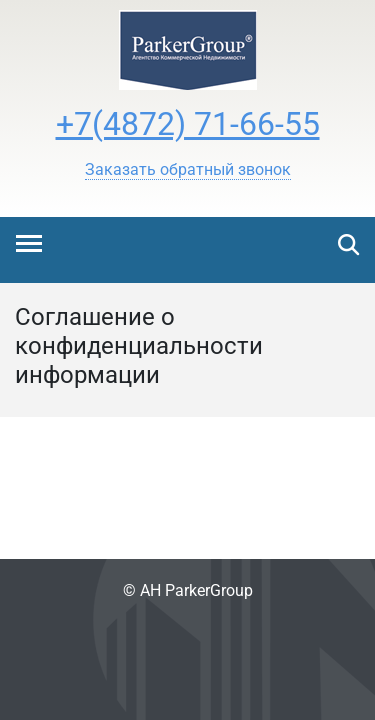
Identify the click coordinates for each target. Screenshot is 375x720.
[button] (188, 170)
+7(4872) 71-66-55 (188, 124)
